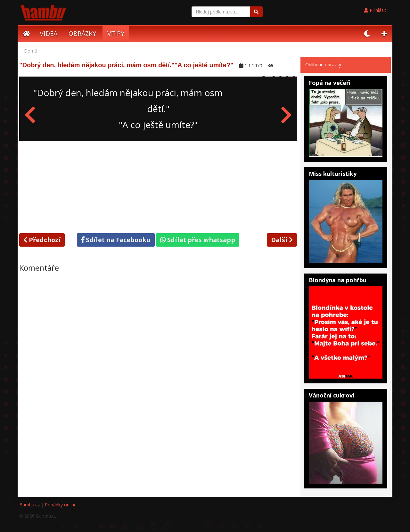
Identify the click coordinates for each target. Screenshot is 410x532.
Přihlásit (375, 10)
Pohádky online (61, 505)
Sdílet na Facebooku (116, 240)
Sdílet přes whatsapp (198, 240)
